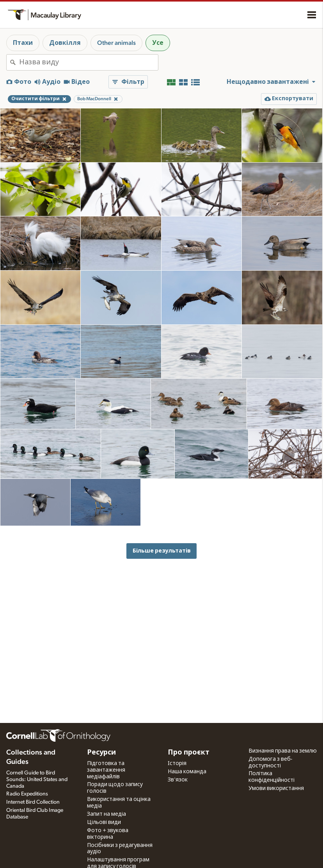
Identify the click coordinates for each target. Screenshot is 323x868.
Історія (177, 763)
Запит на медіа (106, 814)
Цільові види (104, 822)
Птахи (23, 43)
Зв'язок (178, 780)
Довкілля (65, 43)
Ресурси (101, 753)
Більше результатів (162, 551)
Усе (158, 43)
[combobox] (89, 62)
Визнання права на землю (283, 751)
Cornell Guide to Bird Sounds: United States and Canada (37, 779)
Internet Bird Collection (33, 802)
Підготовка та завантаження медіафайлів (106, 770)
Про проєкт (189, 753)
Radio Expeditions (27, 794)
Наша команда (187, 772)
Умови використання (276, 788)
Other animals (116, 43)
